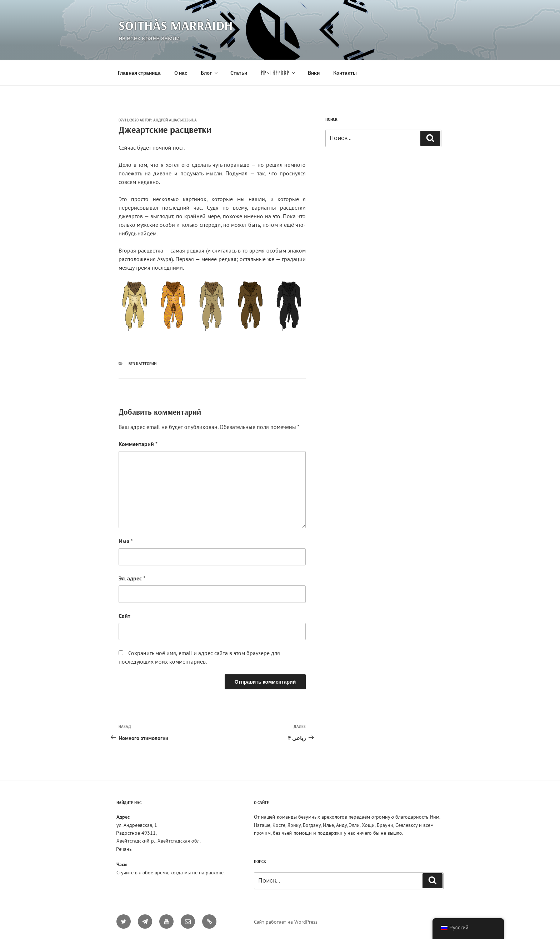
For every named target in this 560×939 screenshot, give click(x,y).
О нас (181, 73)
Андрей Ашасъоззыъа (175, 120)
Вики (314, 73)
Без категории (142, 364)
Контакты (345, 73)
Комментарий (138, 444)
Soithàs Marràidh (176, 25)
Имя (126, 541)
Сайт (124, 616)
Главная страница (139, 73)
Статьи (239, 73)
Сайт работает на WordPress (286, 922)
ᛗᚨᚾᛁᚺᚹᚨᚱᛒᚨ (278, 73)
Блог (210, 73)
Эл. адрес (132, 578)
